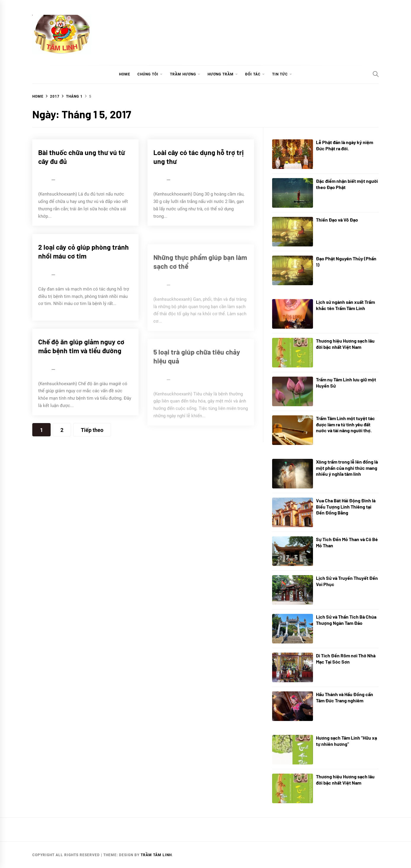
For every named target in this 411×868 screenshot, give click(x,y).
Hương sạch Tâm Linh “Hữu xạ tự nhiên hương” (346, 741)
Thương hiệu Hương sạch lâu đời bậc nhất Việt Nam (345, 344)
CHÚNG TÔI (148, 74)
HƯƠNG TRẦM (221, 74)
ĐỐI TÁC (253, 74)
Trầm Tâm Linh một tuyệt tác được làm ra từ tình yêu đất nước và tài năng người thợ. (345, 424)
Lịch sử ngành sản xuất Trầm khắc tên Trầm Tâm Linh (345, 305)
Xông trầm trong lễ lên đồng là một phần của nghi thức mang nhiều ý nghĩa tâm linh (347, 468)
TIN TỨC (280, 74)
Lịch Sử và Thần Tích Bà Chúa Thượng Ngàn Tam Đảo (346, 620)
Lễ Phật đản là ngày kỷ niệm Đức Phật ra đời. (345, 145)
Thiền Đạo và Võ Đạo (337, 220)
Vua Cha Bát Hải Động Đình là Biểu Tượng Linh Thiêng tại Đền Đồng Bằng (346, 507)
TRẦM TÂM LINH (156, 855)
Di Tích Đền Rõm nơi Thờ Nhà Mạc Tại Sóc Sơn (346, 659)
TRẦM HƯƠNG (183, 74)
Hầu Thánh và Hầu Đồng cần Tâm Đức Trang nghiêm (345, 697)
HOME (125, 74)
